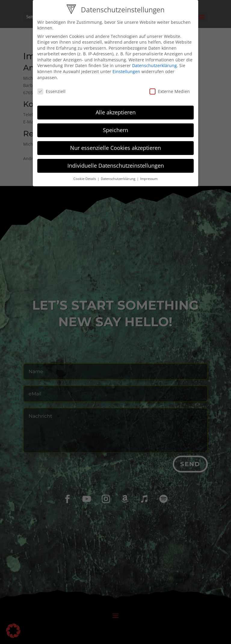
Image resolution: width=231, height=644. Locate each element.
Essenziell (51, 87)
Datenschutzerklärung (154, 62)
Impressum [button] (149, 175)
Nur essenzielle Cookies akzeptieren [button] (115, 144)
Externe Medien (170, 87)
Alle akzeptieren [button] (116, 109)
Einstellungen (126, 68)
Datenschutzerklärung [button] (119, 175)
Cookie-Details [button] (85, 175)
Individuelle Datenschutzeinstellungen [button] (116, 162)
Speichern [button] (115, 126)
